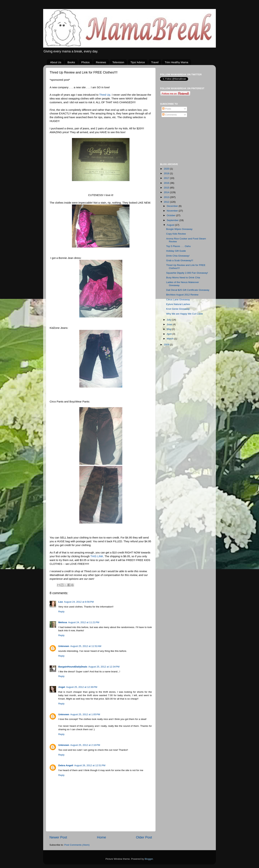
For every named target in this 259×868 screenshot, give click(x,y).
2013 (167, 197)
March (170, 339)
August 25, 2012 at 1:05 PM (85, 714)
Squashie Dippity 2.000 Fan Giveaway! (187, 273)
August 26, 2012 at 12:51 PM (90, 765)
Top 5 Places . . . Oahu (179, 246)
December (173, 206)
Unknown (64, 646)
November (173, 211)
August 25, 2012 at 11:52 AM (86, 646)
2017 (167, 178)
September (173, 220)
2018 (167, 173)
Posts (167, 109)
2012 (167, 202)
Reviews (101, 62)
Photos (86, 62)
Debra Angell (66, 765)
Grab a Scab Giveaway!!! (180, 260)
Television (118, 62)
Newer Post (58, 837)
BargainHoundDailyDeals (73, 667)
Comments (170, 115)
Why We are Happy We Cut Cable (185, 314)
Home (101, 837)
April (170, 334)
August (171, 225)
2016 (167, 183)
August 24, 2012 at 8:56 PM (79, 602)
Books (71, 62)
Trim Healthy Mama (176, 62)
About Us (56, 62)
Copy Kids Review (176, 234)
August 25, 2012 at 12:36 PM (82, 687)
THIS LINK (97, 556)
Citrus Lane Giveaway (178, 300)
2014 (167, 192)
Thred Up (105, 95)
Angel (62, 687)
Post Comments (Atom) (77, 845)
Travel (155, 62)
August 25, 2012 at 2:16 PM (85, 745)
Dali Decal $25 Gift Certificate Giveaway (188, 290)
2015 (167, 188)
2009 (167, 345)
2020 (167, 169)
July (169, 320)
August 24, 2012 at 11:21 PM (84, 622)
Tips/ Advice (138, 62)
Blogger (149, 859)
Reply (61, 612)
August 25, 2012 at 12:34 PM (104, 667)
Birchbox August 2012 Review (182, 295)
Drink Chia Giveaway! (178, 256)
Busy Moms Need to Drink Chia (183, 278)
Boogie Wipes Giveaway (179, 229)
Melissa (63, 622)
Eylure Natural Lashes (178, 304)
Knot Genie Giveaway (178, 309)
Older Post (144, 837)
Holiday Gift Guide (176, 251)
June (170, 324)
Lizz (61, 602)
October (171, 215)
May (169, 329)
